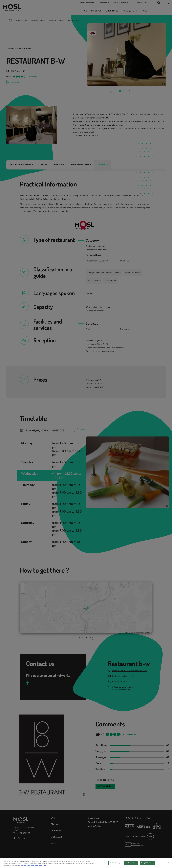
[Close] (168, 865)
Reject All (131, 865)
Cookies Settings (115, 865)
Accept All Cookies (147, 865)
